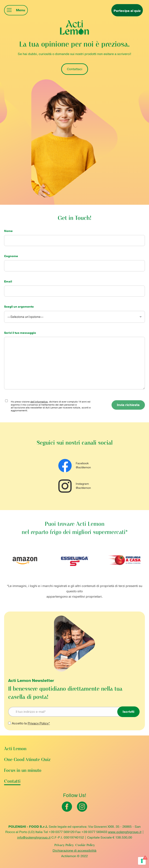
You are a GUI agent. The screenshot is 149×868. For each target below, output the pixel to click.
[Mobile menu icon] (16, 10)
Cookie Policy (85, 845)
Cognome (74, 261)
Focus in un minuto (23, 771)
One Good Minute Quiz (27, 760)
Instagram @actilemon (75, 486)
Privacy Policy (64, 845)
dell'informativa (39, 402)
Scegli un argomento (74, 312)
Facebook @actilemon (75, 466)
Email (74, 286)
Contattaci (75, 69)
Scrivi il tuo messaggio (74, 335)
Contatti (12, 782)
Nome (74, 236)
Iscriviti (128, 712)
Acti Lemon (15, 749)
